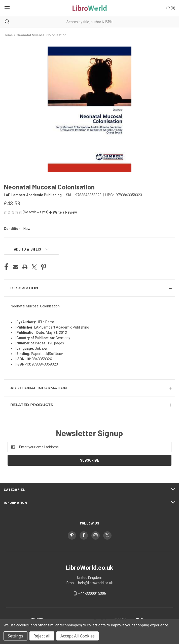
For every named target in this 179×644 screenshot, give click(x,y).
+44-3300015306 (92, 593)
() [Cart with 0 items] (171, 8)
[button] (63, 212)
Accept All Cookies (78, 636)
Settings (15, 636)
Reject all (42, 636)
